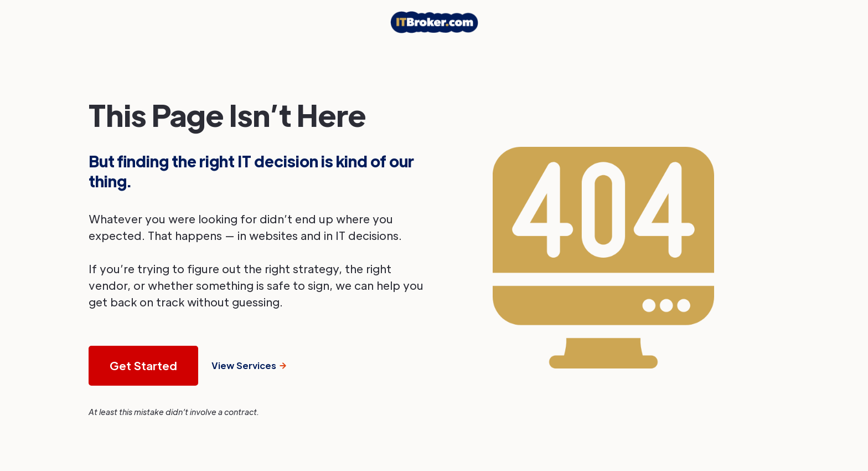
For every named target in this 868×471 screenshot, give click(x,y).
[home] (434, 22)
